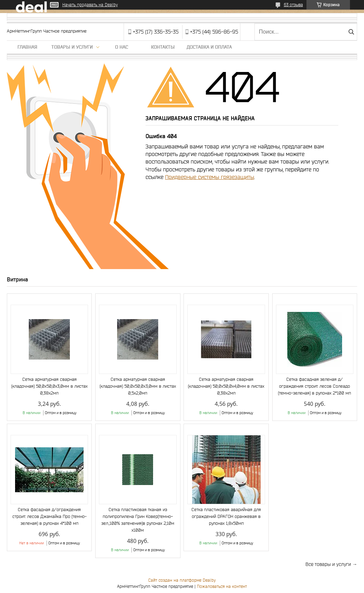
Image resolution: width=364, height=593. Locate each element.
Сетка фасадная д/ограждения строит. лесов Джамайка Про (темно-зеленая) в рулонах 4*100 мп (49, 516)
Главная (27, 47)
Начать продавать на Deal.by (90, 5)
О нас (122, 47)
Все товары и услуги (328, 564)
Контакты (163, 47)
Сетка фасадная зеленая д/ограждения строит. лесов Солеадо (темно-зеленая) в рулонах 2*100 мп (315, 386)
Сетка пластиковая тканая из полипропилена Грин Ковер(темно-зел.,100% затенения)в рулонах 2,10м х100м (138, 520)
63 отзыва (293, 5)
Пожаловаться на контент (222, 586)
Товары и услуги (72, 47)
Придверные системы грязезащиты (210, 177)
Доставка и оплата (209, 47)
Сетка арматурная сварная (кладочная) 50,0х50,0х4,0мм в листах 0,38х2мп (226, 386)
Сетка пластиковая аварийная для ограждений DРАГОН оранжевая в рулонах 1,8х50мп (226, 516)
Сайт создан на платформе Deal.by (182, 580)
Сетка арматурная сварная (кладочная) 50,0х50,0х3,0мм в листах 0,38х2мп (49, 386)
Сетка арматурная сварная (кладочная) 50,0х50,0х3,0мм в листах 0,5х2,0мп (138, 386)
